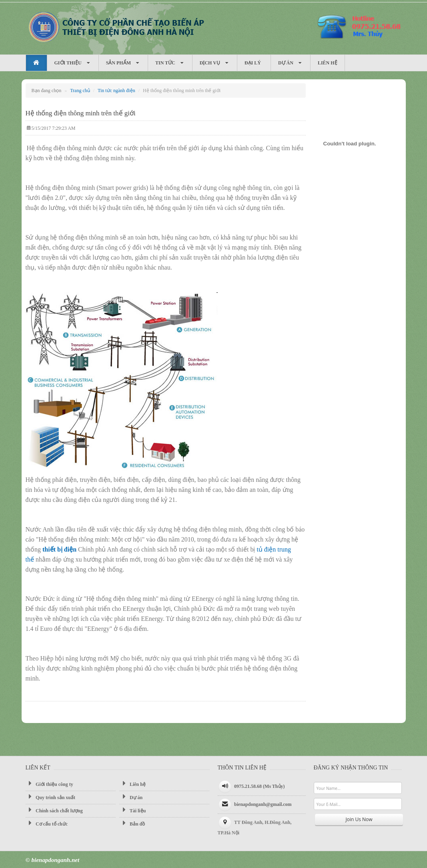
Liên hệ (328, 63)
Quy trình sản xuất (51, 797)
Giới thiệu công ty (49, 784)
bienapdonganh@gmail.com (263, 804)
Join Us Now (359, 819)
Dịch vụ (215, 63)
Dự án (291, 63)
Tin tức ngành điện (116, 91)
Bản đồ (132, 824)
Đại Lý (254, 63)
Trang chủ (80, 91)
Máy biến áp (116, 26)
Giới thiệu (73, 63)
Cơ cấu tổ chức (47, 824)
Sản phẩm (123, 63)
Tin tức (170, 63)
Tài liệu (132, 810)
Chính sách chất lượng (54, 810)
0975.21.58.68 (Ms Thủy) (259, 786)
